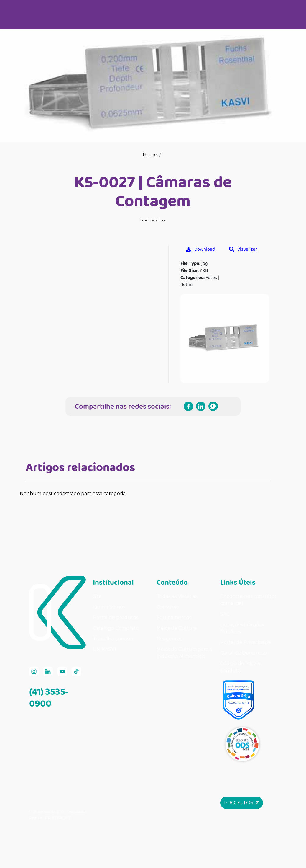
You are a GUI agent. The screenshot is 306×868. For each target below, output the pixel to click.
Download (200, 249)
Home (150, 155)
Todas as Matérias (177, 596)
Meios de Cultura (177, 628)
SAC (225, 614)
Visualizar (243, 249)
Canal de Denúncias (244, 653)
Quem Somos (109, 607)
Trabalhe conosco (114, 639)
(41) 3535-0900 (49, 697)
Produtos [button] (242, 803)
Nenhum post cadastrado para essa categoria (73, 493)
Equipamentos (174, 617)
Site (97, 596)
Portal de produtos (116, 617)
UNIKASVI (105, 649)
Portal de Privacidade (246, 642)
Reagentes (169, 639)
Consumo (168, 607)
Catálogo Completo (116, 628)
